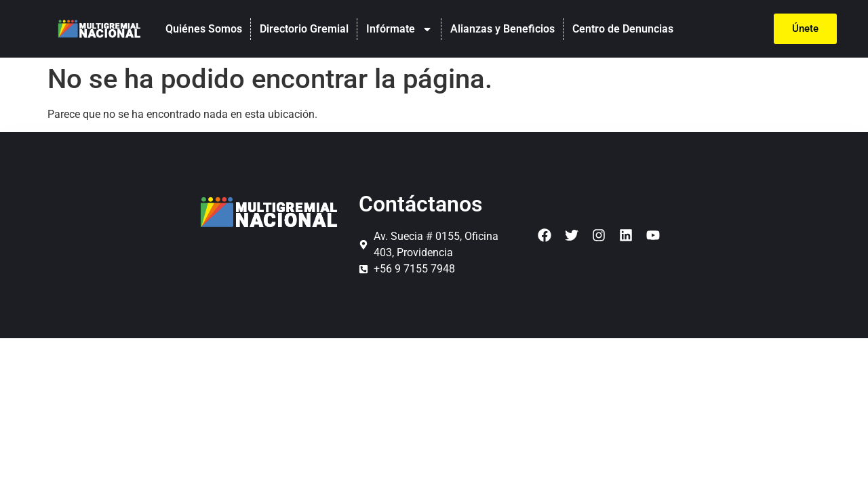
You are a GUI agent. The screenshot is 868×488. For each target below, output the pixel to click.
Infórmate (399, 29)
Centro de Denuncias (623, 29)
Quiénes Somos (204, 29)
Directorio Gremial (304, 29)
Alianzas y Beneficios (502, 29)
